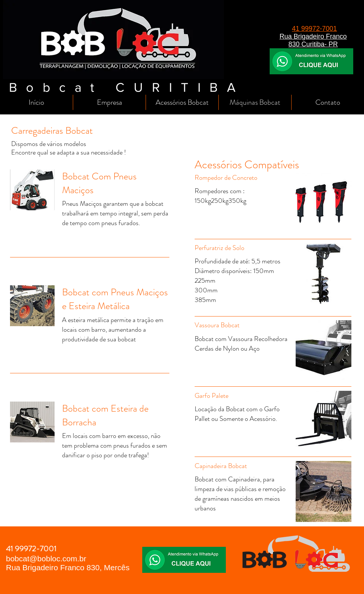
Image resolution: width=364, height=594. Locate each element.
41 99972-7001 (314, 29)
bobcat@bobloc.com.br (46, 559)
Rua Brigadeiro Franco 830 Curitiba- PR (313, 40)
